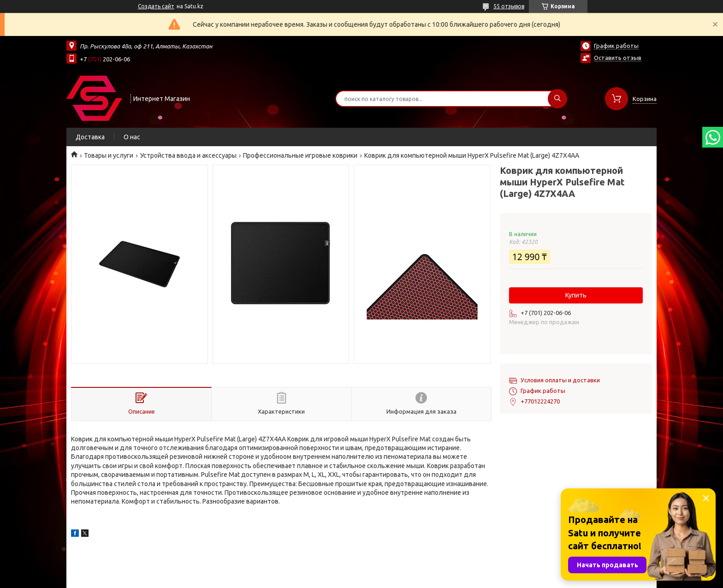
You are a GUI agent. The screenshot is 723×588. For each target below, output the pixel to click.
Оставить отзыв (618, 58)
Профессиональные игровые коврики (300, 155)
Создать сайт (156, 6)
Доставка (90, 137)
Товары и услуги (109, 155)
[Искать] (557, 99)
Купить (576, 295)
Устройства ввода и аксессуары (188, 155)
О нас (132, 137)
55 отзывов (509, 6)
